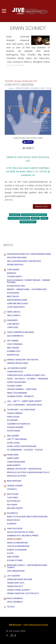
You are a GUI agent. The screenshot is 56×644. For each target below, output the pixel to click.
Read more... (42, 206)
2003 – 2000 (46, 88)
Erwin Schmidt (22, 88)
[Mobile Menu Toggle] (4, 11)
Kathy (30, 142)
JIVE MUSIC (35, 88)
